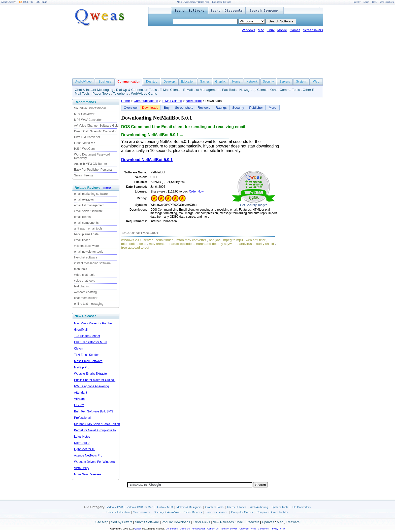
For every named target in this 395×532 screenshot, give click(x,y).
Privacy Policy (278, 529)
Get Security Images (254, 205)
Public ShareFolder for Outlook (95, 380)
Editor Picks (201, 522)
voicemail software (87, 246)
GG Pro (79, 405)
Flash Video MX (85, 143)
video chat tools (85, 275)
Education (188, 82)
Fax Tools (229, 90)
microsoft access (134, 244)
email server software (88, 211)
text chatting (82, 286)
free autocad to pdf (135, 248)
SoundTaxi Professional (90, 108)
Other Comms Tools (285, 90)
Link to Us (185, 529)
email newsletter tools (89, 252)
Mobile (282, 30)
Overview (130, 108)
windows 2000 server (137, 240)
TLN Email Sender (86, 355)
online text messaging (89, 304)
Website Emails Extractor (91, 374)
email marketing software (91, 194)
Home (236, 82)
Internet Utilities (237, 507)
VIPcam (79, 399)
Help (374, 2)
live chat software (86, 257)
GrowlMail (81, 330)
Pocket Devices (192, 512)
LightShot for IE (85, 449)
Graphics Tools (214, 507)
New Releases (223, 522)
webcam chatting (85, 292)
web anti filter (256, 240)
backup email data (86, 234)
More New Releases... (89, 474)
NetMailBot (194, 101)
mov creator (158, 244)
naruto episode (181, 244)
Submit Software (147, 522)
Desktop (152, 82)
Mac (261, 30)
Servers (285, 82)
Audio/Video (84, 82)
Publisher (256, 108)
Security (268, 82)
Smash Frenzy (84, 175)
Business (105, 82)
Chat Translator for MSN (90, 342)
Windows (249, 30)
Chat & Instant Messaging (94, 90)
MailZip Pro (82, 367)
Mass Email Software (88, 361)
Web (316, 82)
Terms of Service (229, 529)
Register (357, 2)
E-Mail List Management (201, 90)
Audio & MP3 (165, 507)
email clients (82, 217)
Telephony (121, 93)
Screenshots (184, 108)
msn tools (80, 269)
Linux (271, 30)
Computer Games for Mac (273, 512)
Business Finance (217, 512)
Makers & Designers (189, 507)
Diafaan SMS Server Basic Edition (97, 424)
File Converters (301, 507)
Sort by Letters (122, 522)
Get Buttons (172, 529)
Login (366, 2)
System (301, 82)
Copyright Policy (248, 529)
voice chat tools (85, 281)
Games (295, 30)
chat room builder (86, 298)
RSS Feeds (26, 2)
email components (86, 223)
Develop (169, 82)
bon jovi (215, 240)
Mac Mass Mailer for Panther (93, 323)
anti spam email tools (88, 229)
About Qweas (9, 2)
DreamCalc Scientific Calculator (95, 131)
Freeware (252, 522)
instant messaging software (92, 263)
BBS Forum (41, 2)
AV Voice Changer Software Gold (96, 126)
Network (252, 82)
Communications (146, 101)
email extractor (84, 200)
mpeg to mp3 (233, 240)
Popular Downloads (176, 522)
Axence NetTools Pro (88, 455)
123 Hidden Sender (87, 336)
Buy (167, 108)
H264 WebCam (84, 149)
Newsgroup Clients (253, 90)
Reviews (204, 108)
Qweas (138, 529)
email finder (82, 240)
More (273, 108)
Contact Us (213, 529)
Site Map (102, 522)
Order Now (196, 192)
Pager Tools (101, 93)
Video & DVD (115, 507)
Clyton (78, 349)
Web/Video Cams (144, 93)
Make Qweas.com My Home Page (193, 2)
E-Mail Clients (170, 90)
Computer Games (242, 512)
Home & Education (118, 512)
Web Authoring (259, 507)
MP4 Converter (84, 114)
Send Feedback (387, 2)
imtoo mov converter (191, 240)
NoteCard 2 (82, 443)
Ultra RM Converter (87, 137)
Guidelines (263, 529)
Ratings (221, 108)
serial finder (164, 240)
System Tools (280, 507)
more (107, 188)
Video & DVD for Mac (140, 507)
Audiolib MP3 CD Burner (91, 164)
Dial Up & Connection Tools (137, 90)
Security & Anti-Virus (167, 512)
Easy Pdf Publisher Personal (93, 170)
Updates (268, 522)
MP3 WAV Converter (88, 120)
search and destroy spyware (216, 244)
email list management (89, 205)
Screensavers (313, 30)
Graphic (220, 82)
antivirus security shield (257, 244)
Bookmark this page (222, 2)
